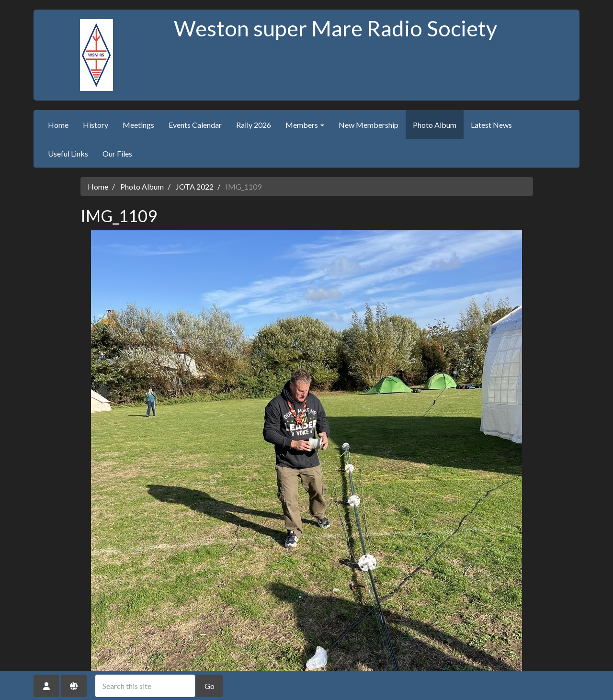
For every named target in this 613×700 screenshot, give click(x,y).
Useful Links (68, 153)
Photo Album (435, 125)
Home (58, 125)
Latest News (491, 125)
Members (305, 125)
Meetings (138, 125)
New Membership (369, 125)
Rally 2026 (254, 125)
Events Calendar (195, 125)
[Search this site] (145, 686)
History (96, 125)
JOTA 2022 (195, 186)
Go (210, 686)
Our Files (117, 153)
